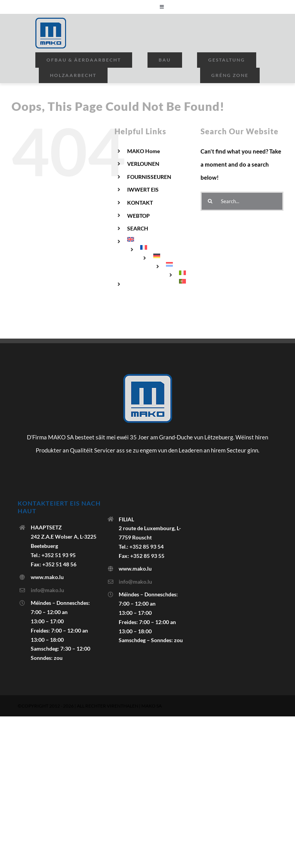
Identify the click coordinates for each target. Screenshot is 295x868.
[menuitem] (158, 239)
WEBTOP (138, 216)
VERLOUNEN (143, 164)
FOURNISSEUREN (149, 177)
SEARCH (138, 228)
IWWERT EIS (143, 189)
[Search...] (242, 201)
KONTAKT (140, 203)
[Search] (210, 201)
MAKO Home (143, 151)
